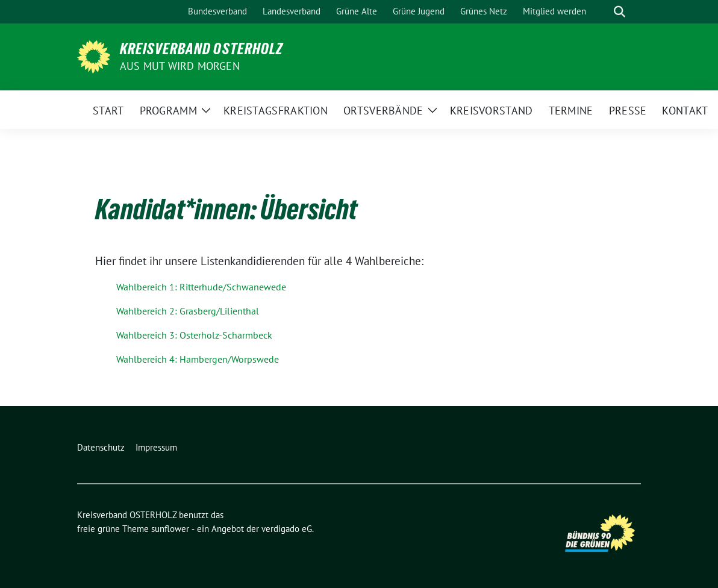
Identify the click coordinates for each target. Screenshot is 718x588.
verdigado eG (287, 529)
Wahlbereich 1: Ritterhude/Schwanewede (201, 287)
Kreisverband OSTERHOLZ (201, 49)
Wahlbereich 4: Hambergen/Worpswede (198, 359)
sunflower (170, 529)
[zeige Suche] (620, 12)
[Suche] (602, 12)
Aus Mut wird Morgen (180, 66)
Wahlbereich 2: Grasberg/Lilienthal (188, 311)
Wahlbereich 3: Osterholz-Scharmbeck (194, 335)
